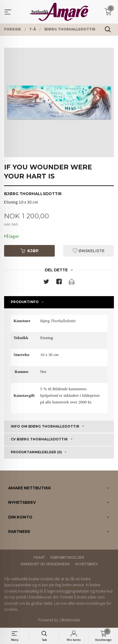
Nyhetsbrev (87, 564)
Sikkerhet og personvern (45, 564)
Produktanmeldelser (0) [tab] (36, 452)
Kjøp (30, 251)
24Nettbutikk (70, 620)
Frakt (39, 558)
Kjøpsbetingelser (67, 558)
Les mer (61, 603)
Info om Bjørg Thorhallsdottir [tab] (45, 426)
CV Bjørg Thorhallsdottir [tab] (39, 439)
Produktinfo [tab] (25, 302)
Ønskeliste (89, 251)
